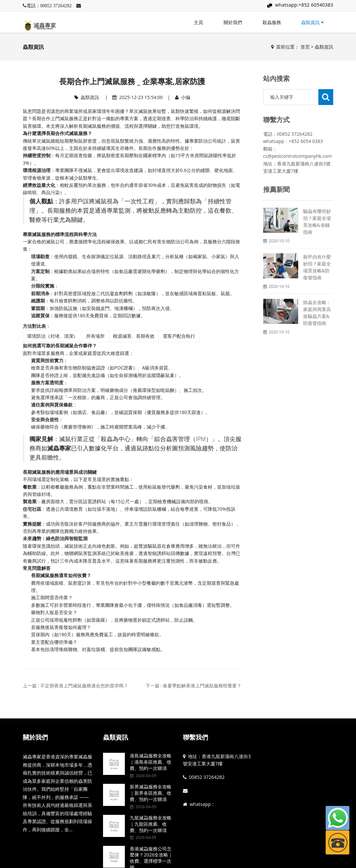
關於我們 (233, 22)
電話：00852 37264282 (49, 6)
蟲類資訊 (312, 22)
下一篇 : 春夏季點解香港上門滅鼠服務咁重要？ (194, 686)
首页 (305, 47)
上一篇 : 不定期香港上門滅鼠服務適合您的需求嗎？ (75, 686)
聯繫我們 (196, 737)
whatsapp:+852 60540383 (304, 5)
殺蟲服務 (272, 22)
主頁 (198, 22)
